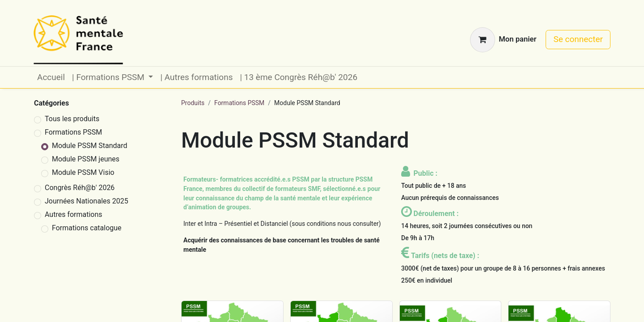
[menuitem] (51, 78)
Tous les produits (72, 119)
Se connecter (578, 39)
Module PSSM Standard (90, 146)
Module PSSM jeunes (86, 159)
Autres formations (74, 214)
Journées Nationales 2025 (87, 201)
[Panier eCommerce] (503, 40)
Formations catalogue (87, 228)
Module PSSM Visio (83, 172)
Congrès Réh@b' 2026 (80, 188)
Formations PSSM (73, 132)
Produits (193, 103)
